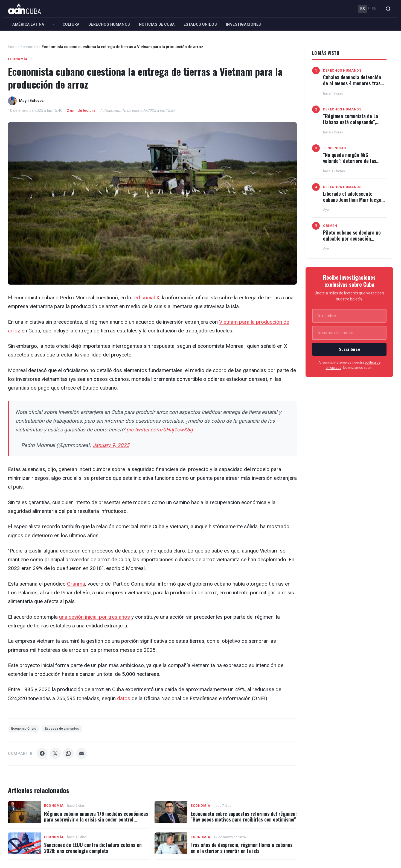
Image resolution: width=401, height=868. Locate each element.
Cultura (71, 24)
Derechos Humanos (109, 24)
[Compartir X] (55, 753)
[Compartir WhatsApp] (68, 753)
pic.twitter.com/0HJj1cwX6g (160, 430)
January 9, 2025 (111, 445)
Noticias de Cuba (157, 24)
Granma (76, 584)
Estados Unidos (200, 24)
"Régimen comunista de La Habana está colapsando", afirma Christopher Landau (351, 122)
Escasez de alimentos (62, 729)
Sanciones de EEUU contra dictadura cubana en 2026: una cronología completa (93, 848)
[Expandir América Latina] (53, 24)
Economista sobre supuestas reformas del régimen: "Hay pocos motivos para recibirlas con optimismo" (244, 817)
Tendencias (335, 148)
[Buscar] (388, 9)
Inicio (12, 47)
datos (124, 698)
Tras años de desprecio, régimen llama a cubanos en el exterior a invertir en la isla (242, 848)
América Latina (28, 24)
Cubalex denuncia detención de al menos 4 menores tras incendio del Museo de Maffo (353, 83)
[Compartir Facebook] (42, 753)
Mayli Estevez (31, 101)
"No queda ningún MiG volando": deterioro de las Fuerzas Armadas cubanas (350, 161)
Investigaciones (244, 24)
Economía (29, 47)
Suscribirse (349, 349)
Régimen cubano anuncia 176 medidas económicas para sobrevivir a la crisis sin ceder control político (96, 819)
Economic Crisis (24, 729)
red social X (146, 298)
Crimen (330, 226)
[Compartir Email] (82, 753)
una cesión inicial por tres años (95, 617)
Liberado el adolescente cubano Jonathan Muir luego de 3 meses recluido (352, 199)
